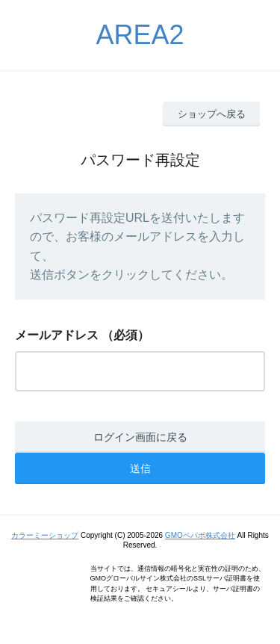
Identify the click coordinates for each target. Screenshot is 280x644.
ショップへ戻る (212, 114)
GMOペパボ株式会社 (200, 535)
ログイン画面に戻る (140, 437)
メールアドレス (57, 335)
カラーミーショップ (45, 535)
